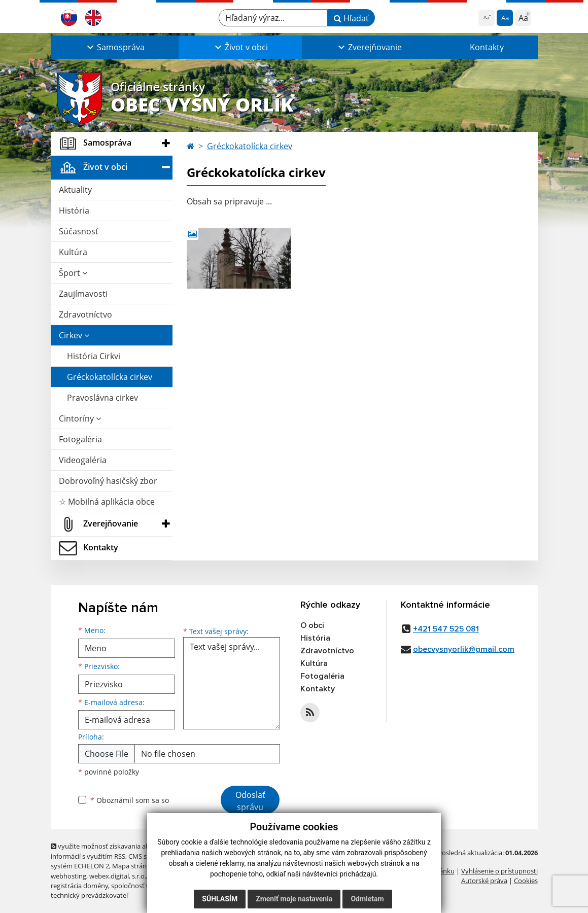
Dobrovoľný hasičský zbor (108, 481)
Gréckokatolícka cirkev (110, 377)
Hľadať (351, 18)
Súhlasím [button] (220, 899)
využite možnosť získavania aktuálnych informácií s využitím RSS (113, 851)
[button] (115, 47)
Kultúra (73, 252)
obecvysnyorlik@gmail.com (464, 649)
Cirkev (74, 335)
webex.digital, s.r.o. (118, 876)
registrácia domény (79, 886)
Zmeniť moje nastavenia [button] (294, 899)
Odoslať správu (250, 801)
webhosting (68, 876)
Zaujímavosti (83, 294)
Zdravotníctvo (85, 314)
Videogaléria (83, 460)
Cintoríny (80, 418)
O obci (312, 625)
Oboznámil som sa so (130, 800)
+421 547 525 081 (446, 629)
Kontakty (487, 47)
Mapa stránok (133, 866)
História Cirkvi (94, 356)
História (74, 210)
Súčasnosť (79, 231)
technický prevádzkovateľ (89, 895)
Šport (73, 273)
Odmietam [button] (367, 899)
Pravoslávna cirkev (102, 398)
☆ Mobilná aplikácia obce (107, 502)
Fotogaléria (80, 439)
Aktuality (75, 190)
